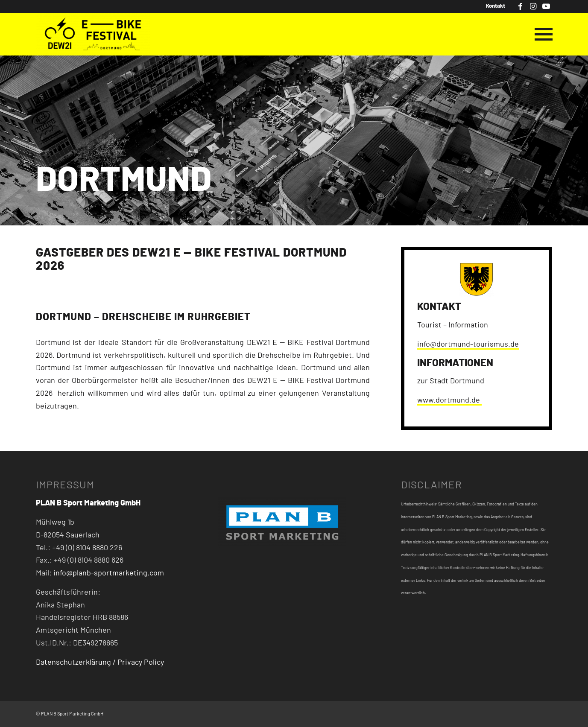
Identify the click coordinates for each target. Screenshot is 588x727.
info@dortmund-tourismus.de (468, 345)
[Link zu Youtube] (546, 6)
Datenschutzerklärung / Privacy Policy (100, 663)
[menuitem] (493, 6)
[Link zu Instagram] (533, 6)
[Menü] (541, 34)
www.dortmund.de (449, 400)
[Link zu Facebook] (521, 6)
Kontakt (496, 6)
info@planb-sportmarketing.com (109, 573)
